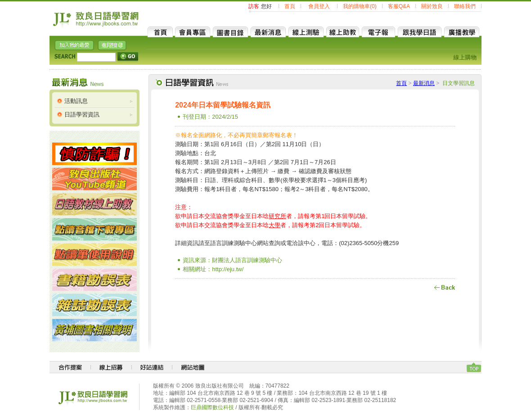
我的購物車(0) (360, 6)
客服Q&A (399, 6)
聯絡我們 (465, 6)
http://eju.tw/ (228, 269)
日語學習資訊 (82, 114)
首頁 (290, 6)
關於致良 (432, 6)
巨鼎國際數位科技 (212, 407)
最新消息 (424, 83)
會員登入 (319, 6)
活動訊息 (76, 101)
